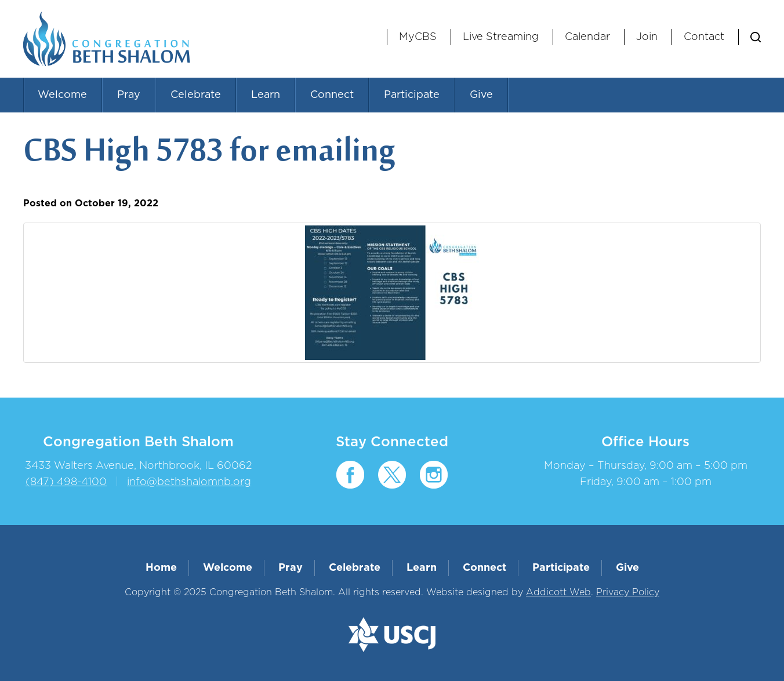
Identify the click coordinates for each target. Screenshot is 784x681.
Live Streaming (501, 37)
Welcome (62, 95)
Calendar (587, 37)
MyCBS (418, 37)
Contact (704, 37)
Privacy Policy (628, 592)
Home (161, 568)
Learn (266, 95)
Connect (332, 95)
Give (481, 95)
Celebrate (196, 95)
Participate (412, 95)
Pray (129, 95)
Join (647, 37)
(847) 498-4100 (66, 482)
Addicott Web (558, 592)
